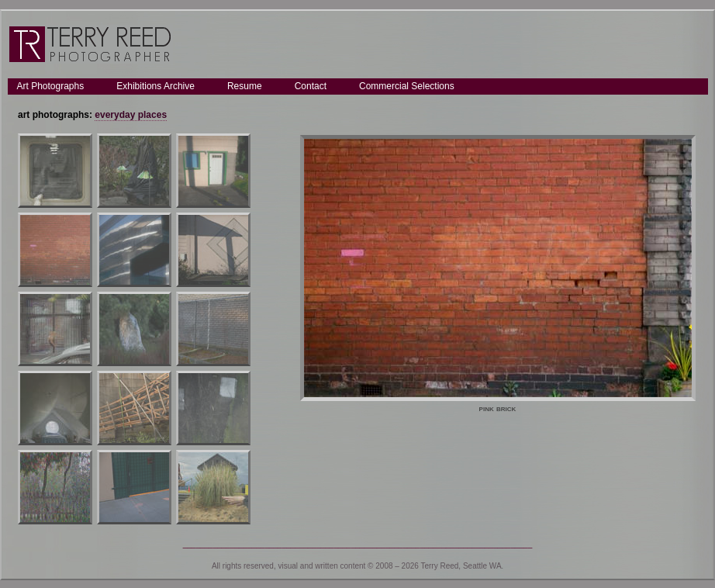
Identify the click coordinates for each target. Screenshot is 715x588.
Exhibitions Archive (155, 86)
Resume (245, 86)
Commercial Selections (407, 86)
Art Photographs (51, 86)
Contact (311, 86)
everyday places (131, 115)
